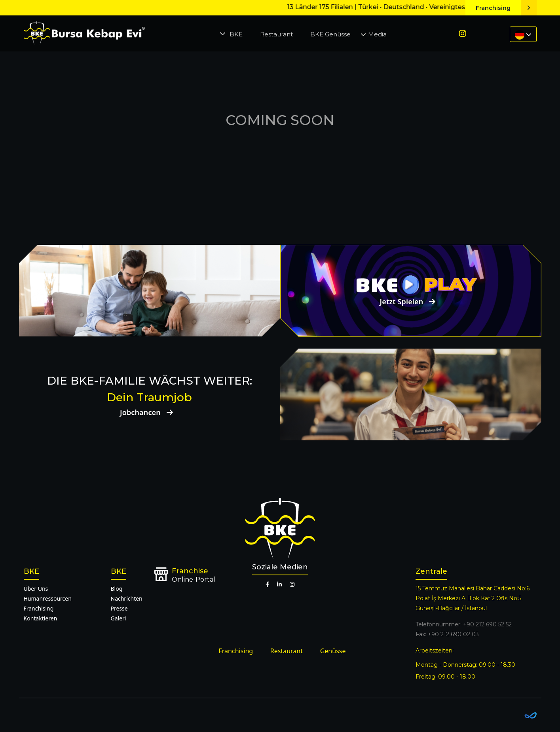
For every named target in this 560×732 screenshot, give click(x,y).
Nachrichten (127, 598)
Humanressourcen (48, 598)
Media (377, 34)
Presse (119, 608)
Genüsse (333, 651)
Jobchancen (149, 412)
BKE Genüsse (330, 34)
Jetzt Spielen (411, 302)
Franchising (506, 8)
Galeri (119, 618)
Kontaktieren (41, 618)
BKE (236, 34)
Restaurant (276, 34)
